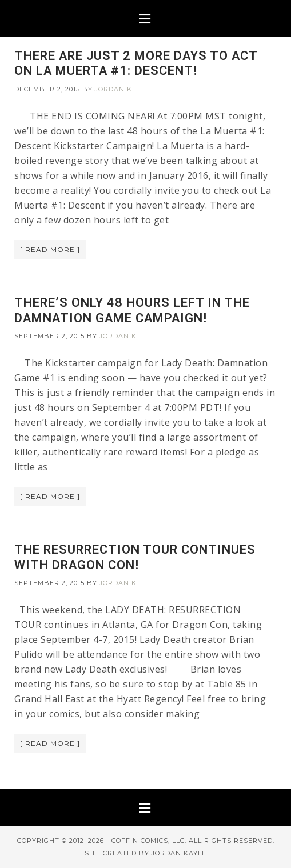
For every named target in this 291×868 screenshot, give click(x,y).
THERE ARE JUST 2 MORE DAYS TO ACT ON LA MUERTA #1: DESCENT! (136, 63)
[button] (145, 19)
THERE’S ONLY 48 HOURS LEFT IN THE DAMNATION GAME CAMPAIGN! (132, 310)
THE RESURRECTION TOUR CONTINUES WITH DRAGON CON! (135, 557)
